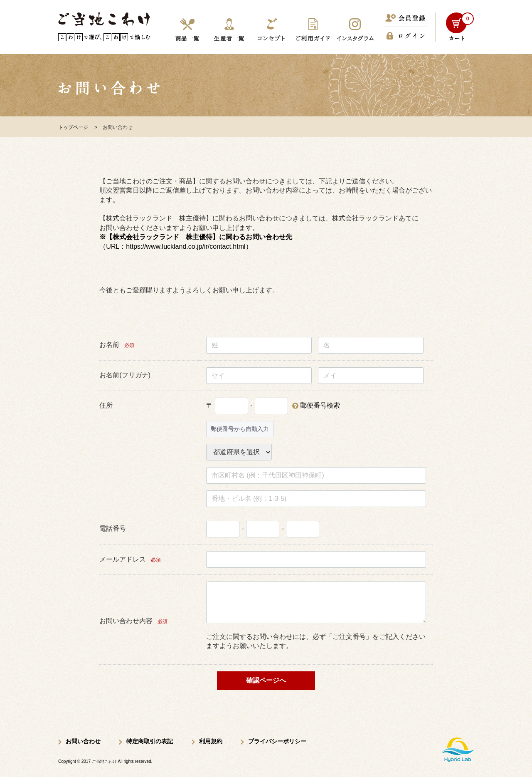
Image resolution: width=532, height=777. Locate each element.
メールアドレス (123, 559)
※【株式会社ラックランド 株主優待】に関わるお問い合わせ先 (196, 237)
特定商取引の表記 (150, 741)
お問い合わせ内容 (126, 621)
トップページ (73, 127)
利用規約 (211, 741)
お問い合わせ (83, 741)
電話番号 (113, 528)
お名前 (109, 345)
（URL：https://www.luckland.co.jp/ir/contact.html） (176, 246)
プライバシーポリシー (277, 741)
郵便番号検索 (320, 405)
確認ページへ (266, 680)
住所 (106, 405)
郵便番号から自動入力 (240, 429)
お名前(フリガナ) (125, 375)
